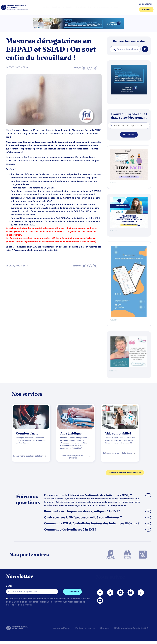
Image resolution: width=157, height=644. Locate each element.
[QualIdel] (129, 367)
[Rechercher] (145, 49)
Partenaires (103, 7)
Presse (92, 7)
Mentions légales (62, 628)
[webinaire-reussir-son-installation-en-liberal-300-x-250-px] (129, 228)
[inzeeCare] (129, 316)
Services (56, 7)
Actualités (81, 7)
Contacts (105, 628)
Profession (68, 7)
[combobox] (125, 49)
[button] (84, 68)
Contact (115, 7)
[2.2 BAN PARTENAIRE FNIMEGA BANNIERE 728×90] (78, 28)
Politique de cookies (85, 628)
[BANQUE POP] (129, 94)
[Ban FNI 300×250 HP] (129, 179)
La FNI (46, 7)
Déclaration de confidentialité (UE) (131, 628)
